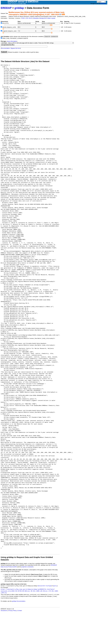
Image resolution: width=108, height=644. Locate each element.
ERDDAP (6, 8)
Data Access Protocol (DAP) (9, 567)
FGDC (23, 18)
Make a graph (51, 18)
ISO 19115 (29, 18)
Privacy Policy (12, 611)
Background (43, 18)
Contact (20, 611)
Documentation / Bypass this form (11, 48)
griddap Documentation (19, 601)
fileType (48, 586)
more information (12, 41)
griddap (19, 8)
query (55, 586)
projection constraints (27, 567)
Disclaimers (4, 611)
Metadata (36, 18)
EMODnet (103, 3)
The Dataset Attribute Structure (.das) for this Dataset (25, 61)
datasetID (41, 586)
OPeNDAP (54, 565)
